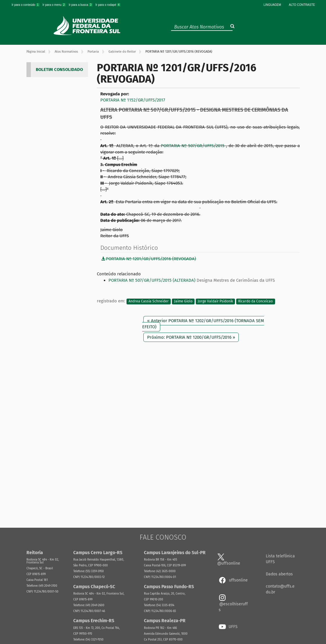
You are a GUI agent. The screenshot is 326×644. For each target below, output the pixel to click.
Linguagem (272, 5)
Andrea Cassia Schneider (149, 301)
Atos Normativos (66, 52)
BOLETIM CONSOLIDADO (59, 69)
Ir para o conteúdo (26, 5)
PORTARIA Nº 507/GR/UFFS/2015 (193, 146)
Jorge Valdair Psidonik (215, 301)
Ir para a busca (81, 5)
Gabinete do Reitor (122, 52)
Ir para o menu (54, 5)
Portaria (93, 52)
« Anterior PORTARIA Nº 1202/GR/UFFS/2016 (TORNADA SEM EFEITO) (203, 324)
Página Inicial (36, 52)
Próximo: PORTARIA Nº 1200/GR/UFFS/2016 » (191, 337)
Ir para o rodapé (108, 5)
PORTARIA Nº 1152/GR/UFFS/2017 (133, 100)
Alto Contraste (302, 5)
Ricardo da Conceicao (255, 301)
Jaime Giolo (183, 301)
